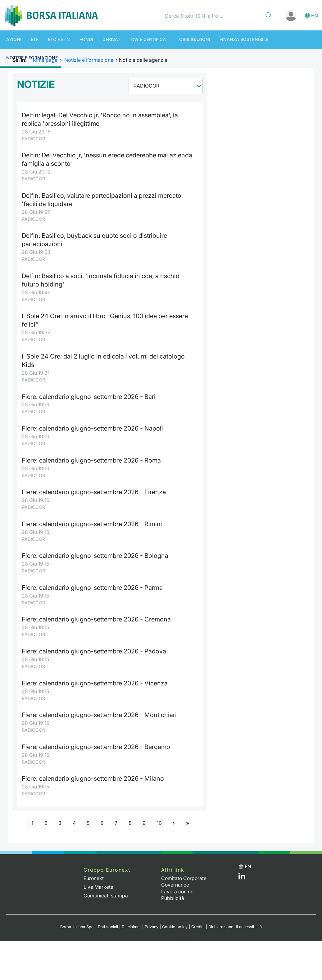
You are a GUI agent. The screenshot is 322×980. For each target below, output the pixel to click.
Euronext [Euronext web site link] (94, 873)
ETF (28, 40)
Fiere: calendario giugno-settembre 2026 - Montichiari (100, 710)
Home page (44, 60)
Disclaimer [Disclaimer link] (131, 921)
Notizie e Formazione (275, 40)
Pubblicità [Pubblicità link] (173, 892)
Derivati (96, 40)
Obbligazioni (172, 40)
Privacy (152, 921)
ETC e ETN (50, 40)
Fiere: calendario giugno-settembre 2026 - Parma (93, 583)
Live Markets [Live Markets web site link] (98, 882)
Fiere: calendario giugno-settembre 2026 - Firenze (94, 489)
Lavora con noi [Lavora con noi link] (178, 886)
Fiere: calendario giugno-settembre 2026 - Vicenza (95, 678)
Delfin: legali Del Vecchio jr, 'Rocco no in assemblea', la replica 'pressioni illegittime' (100, 119)
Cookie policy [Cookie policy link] (175, 921)
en (315, 16)
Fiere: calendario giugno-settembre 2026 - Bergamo (96, 742)
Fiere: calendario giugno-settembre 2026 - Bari (89, 394)
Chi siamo (15, 59)
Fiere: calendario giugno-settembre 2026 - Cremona (97, 615)
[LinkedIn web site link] (242, 872)
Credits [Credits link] (198, 921)
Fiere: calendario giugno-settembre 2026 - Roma (92, 457)
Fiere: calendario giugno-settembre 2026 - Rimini (92, 520)
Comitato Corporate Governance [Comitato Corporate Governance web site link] (184, 876)
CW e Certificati (131, 40)
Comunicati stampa (106, 890)
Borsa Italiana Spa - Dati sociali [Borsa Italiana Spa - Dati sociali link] (89, 921)
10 (160, 818)
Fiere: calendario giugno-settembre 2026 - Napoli (93, 425)
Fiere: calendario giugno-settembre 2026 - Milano (93, 773)
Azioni (11, 40)
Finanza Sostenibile (218, 40)
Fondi (74, 40)
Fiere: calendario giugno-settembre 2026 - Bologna (95, 552)
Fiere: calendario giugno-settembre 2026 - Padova (94, 647)
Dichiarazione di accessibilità (235, 921)
